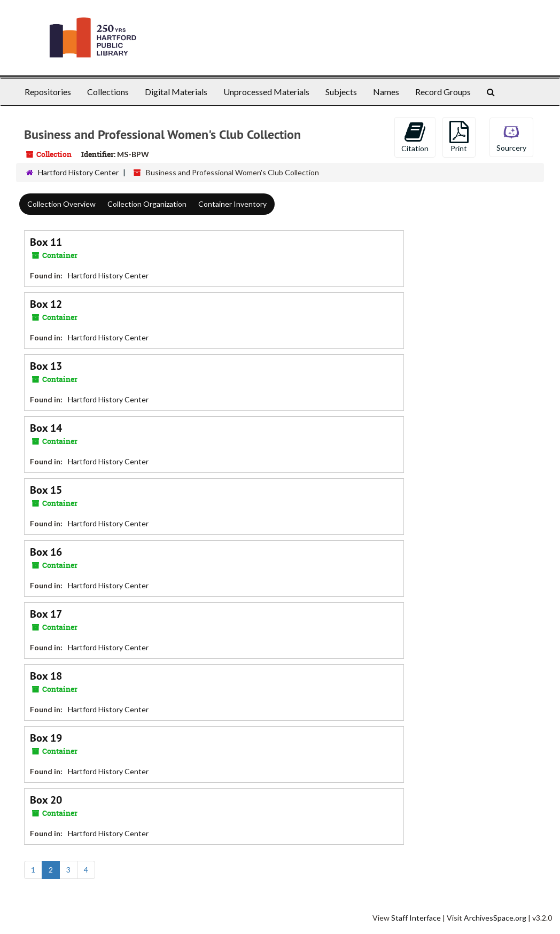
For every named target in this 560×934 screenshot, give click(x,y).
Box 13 (46, 366)
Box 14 (46, 428)
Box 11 (46, 242)
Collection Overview (61, 204)
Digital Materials (176, 92)
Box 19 (46, 738)
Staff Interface (416, 918)
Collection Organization (147, 204)
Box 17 (46, 614)
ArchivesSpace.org (495, 918)
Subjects (341, 92)
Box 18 (46, 676)
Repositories (48, 92)
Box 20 (46, 800)
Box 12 (46, 304)
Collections (108, 92)
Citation (415, 137)
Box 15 (46, 490)
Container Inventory (232, 204)
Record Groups (443, 92)
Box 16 (46, 552)
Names (386, 92)
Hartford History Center (78, 172)
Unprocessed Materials (266, 92)
